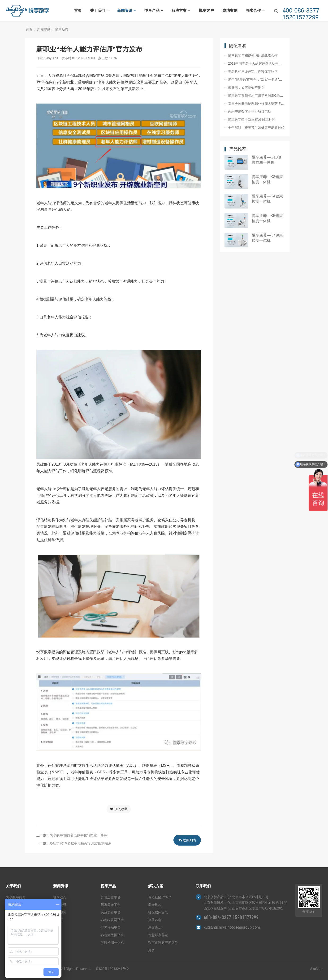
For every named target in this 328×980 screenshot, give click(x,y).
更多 (151, 950)
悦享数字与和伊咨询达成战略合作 (253, 55)
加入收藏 (119, 809)
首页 (78, 10)
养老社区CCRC (160, 897)
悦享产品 (154, 10)
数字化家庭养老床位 (163, 942)
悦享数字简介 (16, 897)
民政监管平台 (111, 912)
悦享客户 (206, 10)
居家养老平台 (111, 905)
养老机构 (155, 905)
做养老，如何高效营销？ (246, 88)
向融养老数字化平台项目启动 (250, 112)
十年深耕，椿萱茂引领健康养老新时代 (256, 128)
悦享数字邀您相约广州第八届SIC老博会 (256, 96)
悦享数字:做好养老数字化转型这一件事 (78, 835)
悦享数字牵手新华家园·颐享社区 (252, 120)
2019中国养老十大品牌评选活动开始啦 (256, 63)
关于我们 (99, 10)
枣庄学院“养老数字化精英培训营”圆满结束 (80, 843)
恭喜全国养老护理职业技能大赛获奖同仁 (256, 104)
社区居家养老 (158, 912)
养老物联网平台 (112, 920)
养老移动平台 (111, 927)
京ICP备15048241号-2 (112, 969)
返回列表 (187, 840)
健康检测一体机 (112, 942)
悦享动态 (62, 29)
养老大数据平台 (112, 935)
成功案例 (230, 10)
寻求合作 (255, 10)
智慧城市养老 (158, 935)
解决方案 (181, 10)
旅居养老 (155, 920)
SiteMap (316, 969)
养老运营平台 (111, 897)
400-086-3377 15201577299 (231, 917)
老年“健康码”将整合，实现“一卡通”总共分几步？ (256, 79)
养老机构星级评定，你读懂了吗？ (253, 71)
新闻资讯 (127, 10)
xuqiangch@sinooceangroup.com (232, 927)
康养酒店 (155, 927)
